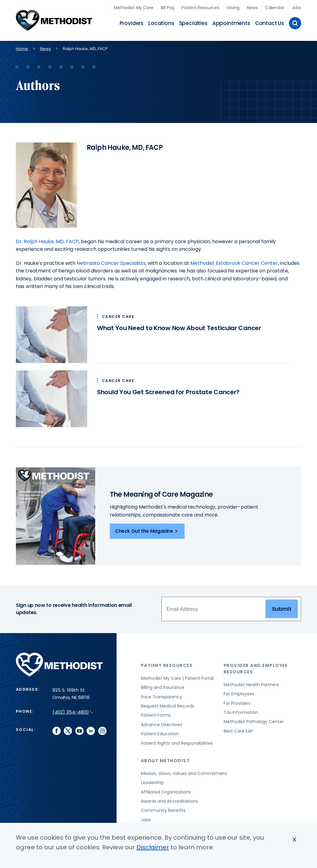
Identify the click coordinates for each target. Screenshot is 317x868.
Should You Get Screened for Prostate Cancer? (168, 392)
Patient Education (160, 734)
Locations (161, 23)
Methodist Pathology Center (254, 722)
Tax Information (241, 712)
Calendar (275, 8)
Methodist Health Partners (251, 685)
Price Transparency (162, 697)
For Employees (239, 694)
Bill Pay (168, 8)
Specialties (193, 23)
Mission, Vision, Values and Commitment (184, 773)
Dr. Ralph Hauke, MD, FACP (47, 241)
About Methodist (165, 761)
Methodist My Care (134, 8)
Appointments (231, 23)
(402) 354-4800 (73, 712)
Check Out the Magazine (147, 531)
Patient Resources (200, 8)
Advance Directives (162, 725)
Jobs (296, 8)
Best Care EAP (238, 731)
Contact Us (270, 23)
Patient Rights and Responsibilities (177, 743)
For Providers (237, 703)
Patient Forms (156, 715)
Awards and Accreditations (169, 801)
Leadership (152, 783)
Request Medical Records (168, 706)
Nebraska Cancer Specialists (111, 263)
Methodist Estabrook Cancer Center (234, 263)
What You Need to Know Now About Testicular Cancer (179, 328)
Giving (233, 8)
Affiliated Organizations (166, 792)
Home (22, 49)
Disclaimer (153, 847)
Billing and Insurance (163, 687)
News (252, 8)
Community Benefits (163, 810)
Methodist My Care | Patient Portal (177, 678)
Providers (131, 23)
